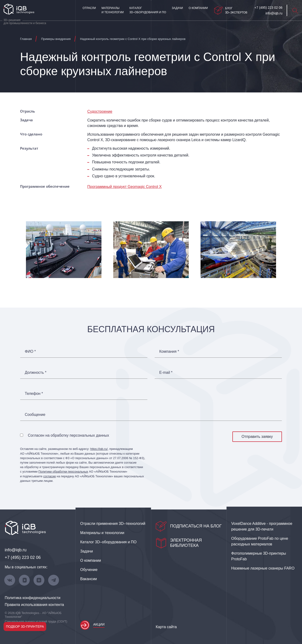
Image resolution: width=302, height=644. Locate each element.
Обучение (89, 570)
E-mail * (166, 373)
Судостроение (100, 111)
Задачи (177, 8)
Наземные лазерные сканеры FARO (263, 568)
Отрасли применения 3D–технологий (113, 524)
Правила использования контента (34, 605)
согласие (49, 476)
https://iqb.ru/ (99, 449)
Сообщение (35, 415)
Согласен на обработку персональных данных (68, 435)
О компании (198, 8)
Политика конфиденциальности (33, 598)
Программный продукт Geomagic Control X (124, 187)
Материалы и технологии (113, 10)
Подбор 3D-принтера (25, 627)
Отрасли (89, 8)
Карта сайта (166, 627)
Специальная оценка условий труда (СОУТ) (36, 621)
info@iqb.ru (16, 550)
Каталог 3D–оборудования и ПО (148, 10)
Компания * (169, 352)
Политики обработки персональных (63, 472)
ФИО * (30, 352)
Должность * (36, 373)
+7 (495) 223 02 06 (23, 557)
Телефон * (34, 394)
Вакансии (89, 579)
